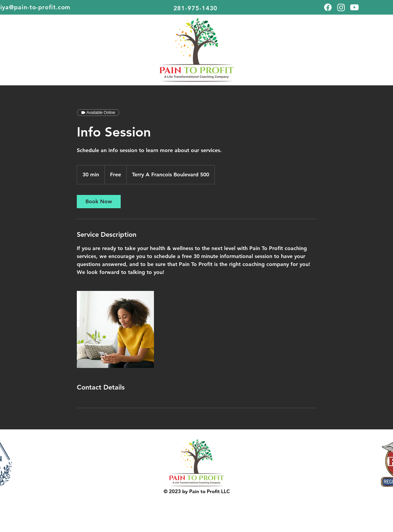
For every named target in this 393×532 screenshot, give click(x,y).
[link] (99, 202)
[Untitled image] (115, 329)
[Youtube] (354, 7)
